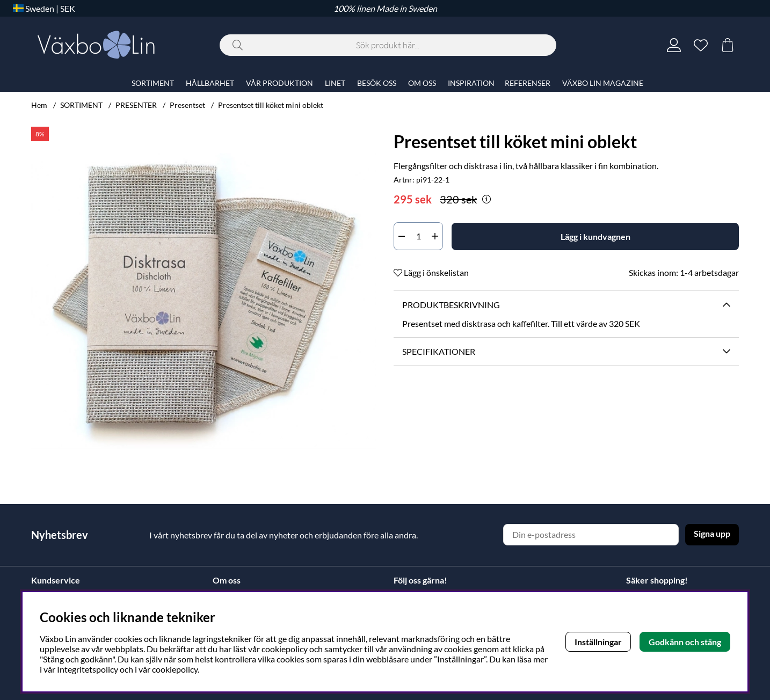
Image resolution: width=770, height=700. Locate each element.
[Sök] (388, 45)
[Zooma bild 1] (204, 299)
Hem (39, 105)
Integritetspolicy (88, 669)
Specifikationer (439, 351)
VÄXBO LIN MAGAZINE (603, 83)
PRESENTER (136, 105)
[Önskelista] (701, 45)
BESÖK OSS (377, 83)
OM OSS (422, 83)
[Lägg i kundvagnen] (595, 236)
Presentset (187, 105)
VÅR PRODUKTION (279, 83)
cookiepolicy (175, 669)
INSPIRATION (471, 83)
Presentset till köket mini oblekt (271, 105)
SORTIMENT (81, 105)
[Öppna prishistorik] (486, 199)
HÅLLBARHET (210, 83)
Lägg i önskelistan (431, 272)
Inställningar (598, 642)
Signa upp (712, 533)
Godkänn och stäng (685, 642)
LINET (335, 83)
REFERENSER (528, 83)
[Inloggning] (674, 45)
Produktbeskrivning (451, 305)
